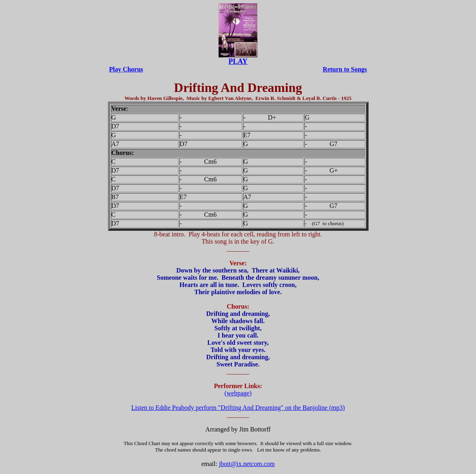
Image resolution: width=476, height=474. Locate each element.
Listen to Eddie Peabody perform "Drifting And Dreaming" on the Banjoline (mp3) (238, 408)
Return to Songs (345, 69)
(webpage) (238, 393)
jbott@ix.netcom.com (247, 464)
